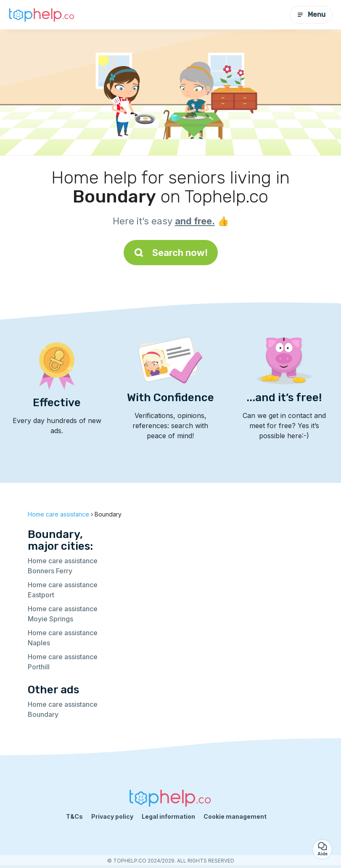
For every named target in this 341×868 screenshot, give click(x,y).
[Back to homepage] (42, 15)
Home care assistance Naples (63, 638)
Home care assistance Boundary (63, 709)
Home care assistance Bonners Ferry (63, 566)
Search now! (171, 253)
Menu (311, 15)
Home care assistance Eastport (63, 590)
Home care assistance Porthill (63, 662)
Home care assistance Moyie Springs (63, 614)
